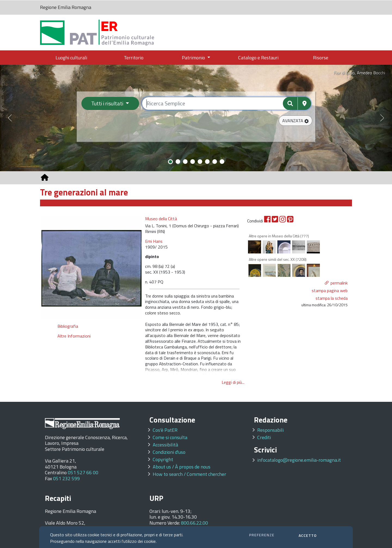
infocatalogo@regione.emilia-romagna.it (299, 460)
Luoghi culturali (71, 58)
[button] (295, 121)
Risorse (321, 58)
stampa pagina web (330, 290)
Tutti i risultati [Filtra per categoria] (108, 103)
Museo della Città (161, 219)
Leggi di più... (233, 382)
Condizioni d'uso (169, 452)
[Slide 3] (185, 162)
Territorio (134, 58)
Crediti (264, 437)
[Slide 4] (193, 162)
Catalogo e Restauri (258, 58)
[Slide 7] (215, 162)
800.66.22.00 (195, 523)
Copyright (163, 459)
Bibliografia (68, 326)
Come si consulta (170, 437)
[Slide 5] (200, 162)
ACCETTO (308, 535)
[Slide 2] (178, 162)
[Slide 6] (207, 162)
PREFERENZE (262, 535)
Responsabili (270, 430)
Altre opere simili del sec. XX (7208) (278, 259)
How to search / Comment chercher (189, 474)
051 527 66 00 (83, 472)
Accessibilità (165, 445)
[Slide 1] (170, 162)
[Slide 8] (222, 162)
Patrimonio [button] (194, 58)
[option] (92, 268)
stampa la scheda (332, 298)
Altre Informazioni (74, 336)
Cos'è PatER (165, 430)
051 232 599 (66, 478)
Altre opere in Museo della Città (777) (279, 236)
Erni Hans (154, 241)
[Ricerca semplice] (227, 103)
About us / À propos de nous (182, 467)
